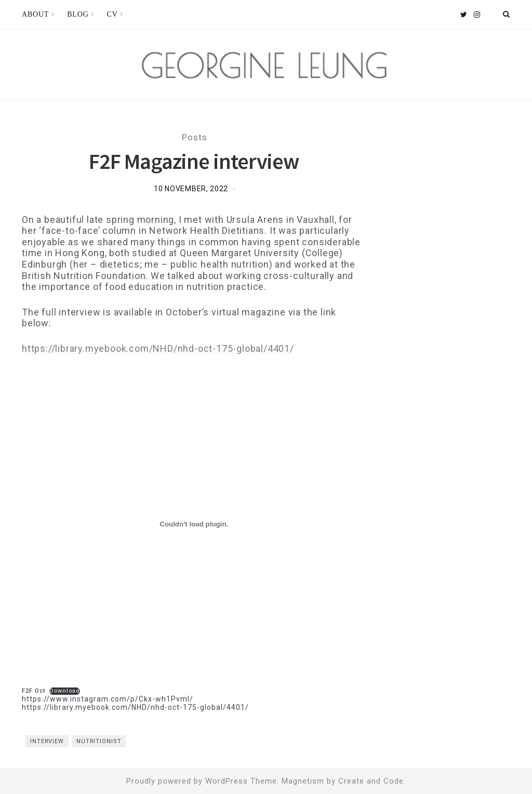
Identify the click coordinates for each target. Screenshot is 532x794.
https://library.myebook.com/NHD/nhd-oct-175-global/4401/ (158, 348)
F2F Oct (34, 691)
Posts (195, 137)
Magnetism (303, 781)
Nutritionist (99, 741)
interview (47, 741)
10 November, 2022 (191, 189)
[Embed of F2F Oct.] (194, 524)
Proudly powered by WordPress (187, 781)
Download (65, 691)
